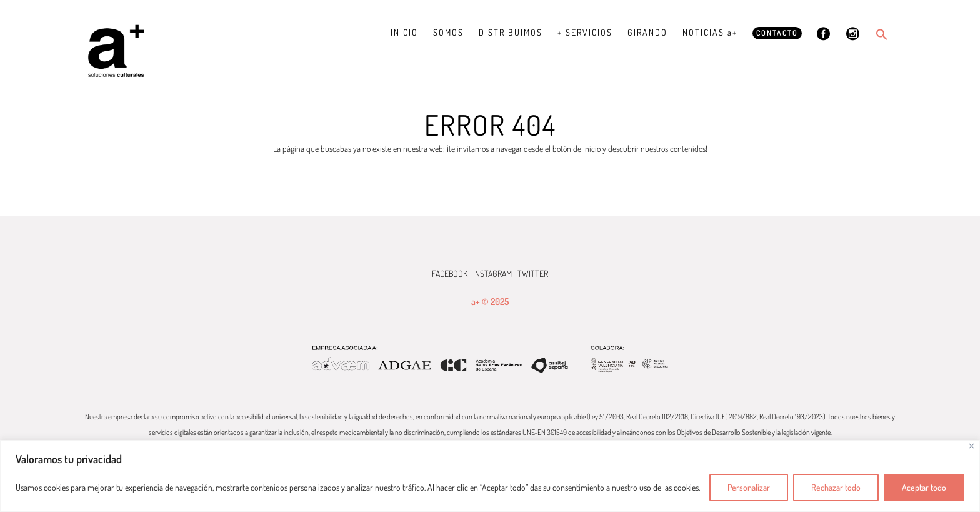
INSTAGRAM (492, 274)
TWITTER (533, 274)
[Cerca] (972, 446)
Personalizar (749, 487)
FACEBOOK (450, 274)
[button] (882, 34)
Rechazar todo (836, 487)
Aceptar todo (924, 487)
